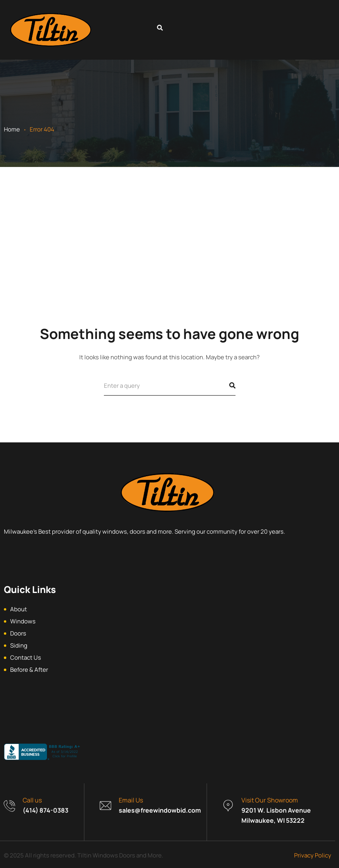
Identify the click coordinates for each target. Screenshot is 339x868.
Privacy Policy (313, 855)
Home (12, 129)
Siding (19, 645)
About (19, 609)
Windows (23, 621)
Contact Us (26, 658)
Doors (18, 633)
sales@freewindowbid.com (160, 810)
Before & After (29, 670)
